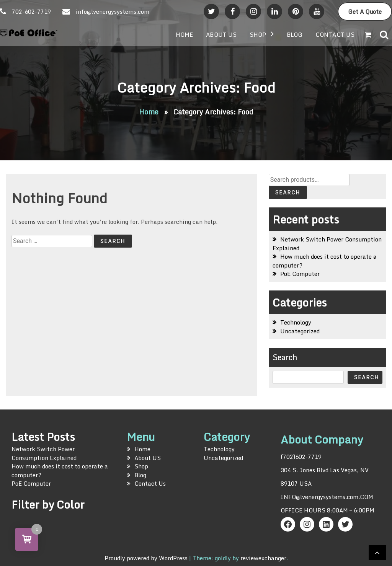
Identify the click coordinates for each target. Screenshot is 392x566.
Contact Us (335, 34)
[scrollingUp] (377, 553)
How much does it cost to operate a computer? (325, 261)
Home (184, 34)
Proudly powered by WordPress (147, 558)
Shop (258, 34)
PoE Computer (300, 274)
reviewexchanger (263, 558)
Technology (296, 322)
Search (288, 192)
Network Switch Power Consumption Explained (327, 244)
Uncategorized (300, 331)
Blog (295, 34)
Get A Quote (365, 11)
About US (221, 34)
